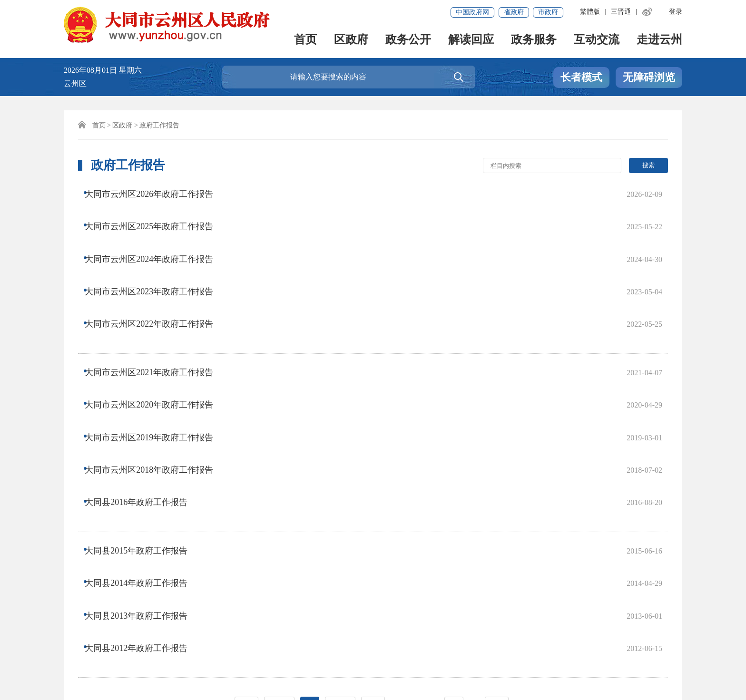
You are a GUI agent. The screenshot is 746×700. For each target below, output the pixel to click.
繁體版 (590, 12)
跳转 (497, 517)
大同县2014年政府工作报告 (144, 433)
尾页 (373, 517)
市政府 (548, 12)
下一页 (340, 517)
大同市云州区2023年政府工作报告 (157, 250)
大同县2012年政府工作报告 (144, 471)
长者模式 (581, 78)
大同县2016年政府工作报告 (144, 379)
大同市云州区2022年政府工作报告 (157, 269)
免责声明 (84, 619)
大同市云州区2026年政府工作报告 (157, 193)
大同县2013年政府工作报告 (144, 452)
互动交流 (597, 41)
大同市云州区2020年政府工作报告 (157, 322)
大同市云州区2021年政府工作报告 (157, 303)
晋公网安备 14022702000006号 (308, 665)
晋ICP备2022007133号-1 (108, 665)
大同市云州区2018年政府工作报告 (157, 360)
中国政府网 (472, 12)
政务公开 (408, 41)
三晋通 (621, 12)
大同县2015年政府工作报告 (144, 414)
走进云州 (659, 41)
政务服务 (534, 41)
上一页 (279, 517)
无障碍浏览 (649, 78)
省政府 (514, 12)
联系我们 (129, 619)
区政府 (351, 41)
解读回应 (471, 41)
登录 (676, 12)
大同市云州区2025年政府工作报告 (157, 212)
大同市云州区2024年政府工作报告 (157, 231)
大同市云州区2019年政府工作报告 (157, 341)
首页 (305, 41)
